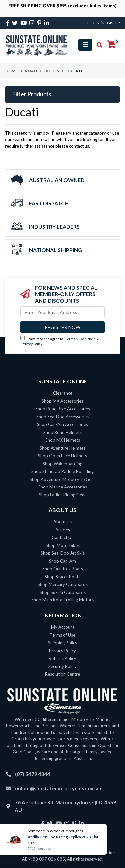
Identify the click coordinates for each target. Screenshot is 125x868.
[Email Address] (62, 312)
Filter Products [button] (32, 94)
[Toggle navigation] (85, 45)
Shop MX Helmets (63, 440)
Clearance (63, 393)
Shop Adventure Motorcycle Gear (62, 479)
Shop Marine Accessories (63, 487)
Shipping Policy (63, 643)
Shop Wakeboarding (62, 464)
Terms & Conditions (80, 339)
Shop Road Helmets (62, 432)
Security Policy (62, 666)
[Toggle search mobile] (97, 45)
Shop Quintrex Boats (63, 569)
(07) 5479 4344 (33, 774)
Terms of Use (62, 635)
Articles (63, 530)
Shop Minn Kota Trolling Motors (62, 600)
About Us (62, 522)
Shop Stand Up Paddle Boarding (62, 471)
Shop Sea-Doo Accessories (62, 417)
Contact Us (62, 537)
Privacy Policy (32, 344)
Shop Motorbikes (63, 545)
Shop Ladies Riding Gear (62, 495)
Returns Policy (62, 658)
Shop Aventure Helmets (62, 448)
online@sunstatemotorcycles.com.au (58, 788)
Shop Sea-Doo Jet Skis (63, 553)
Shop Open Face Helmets (62, 456)
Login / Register (104, 23)
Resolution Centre (62, 674)
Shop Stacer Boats (62, 577)
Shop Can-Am (62, 561)
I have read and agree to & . (60, 341)
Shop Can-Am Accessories (62, 424)
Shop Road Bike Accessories (63, 409)
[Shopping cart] (111, 45)
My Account (63, 627)
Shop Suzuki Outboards (63, 592)
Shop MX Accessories (62, 401)
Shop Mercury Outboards (63, 584)
